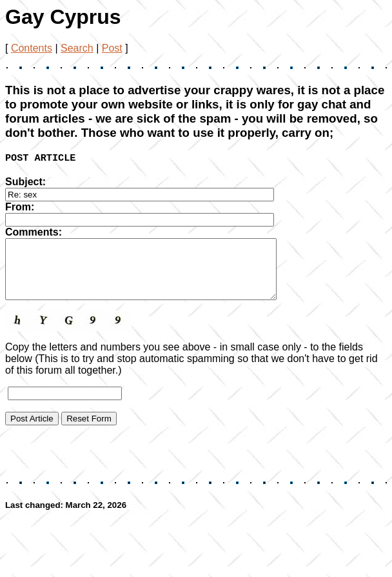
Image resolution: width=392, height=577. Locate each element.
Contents (32, 48)
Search (77, 48)
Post (112, 48)
